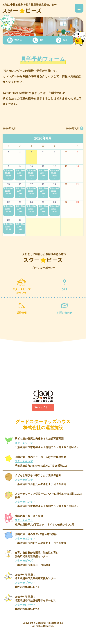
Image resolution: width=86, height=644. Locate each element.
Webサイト (41, 407)
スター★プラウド (25, 583)
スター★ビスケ (24, 480)
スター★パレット (25, 502)
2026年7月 (72, 133)
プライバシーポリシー (43, 268)
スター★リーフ (24, 443)
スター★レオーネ (25, 605)
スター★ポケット (25, 539)
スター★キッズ (24, 461)
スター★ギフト (24, 520)
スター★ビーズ (24, 561)
